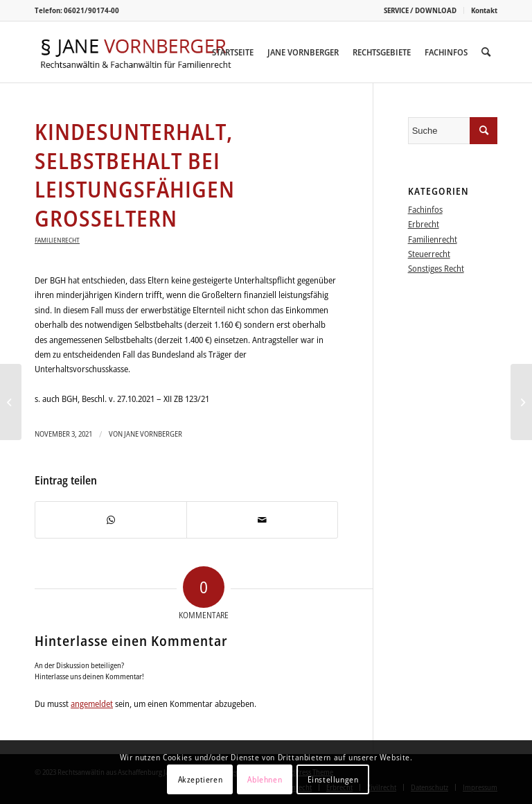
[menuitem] (420, 10)
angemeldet (92, 703)
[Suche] (486, 52)
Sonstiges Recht (436, 268)
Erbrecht (424, 224)
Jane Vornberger (153, 434)
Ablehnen (265, 779)
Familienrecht (57, 240)
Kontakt (484, 10)
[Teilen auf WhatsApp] (111, 520)
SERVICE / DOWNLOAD (420, 10)
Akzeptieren (201, 779)
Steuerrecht (429, 254)
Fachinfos (425, 209)
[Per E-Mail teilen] (262, 520)
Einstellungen (333, 779)
